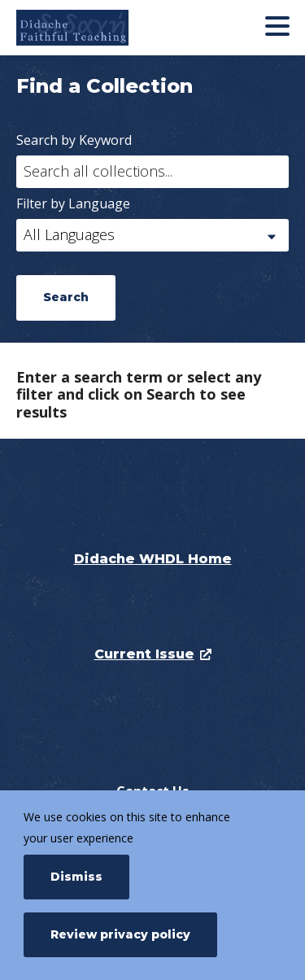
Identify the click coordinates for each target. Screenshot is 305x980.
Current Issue (144, 654)
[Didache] (108, 28)
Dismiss (76, 877)
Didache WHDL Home (153, 559)
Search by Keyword (74, 140)
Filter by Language (73, 203)
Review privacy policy (120, 934)
